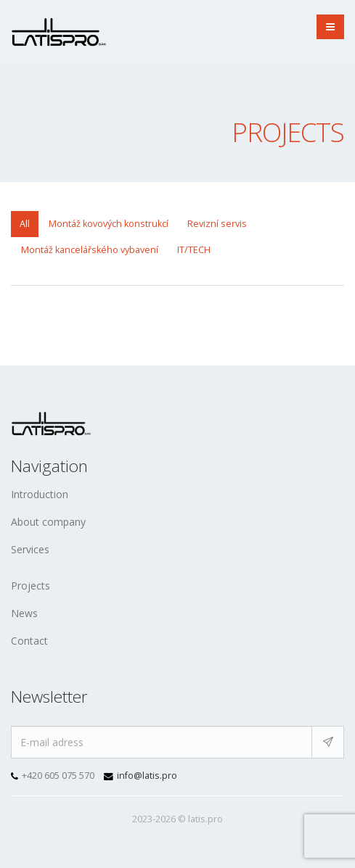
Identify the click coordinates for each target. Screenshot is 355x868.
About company (48, 522)
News (24, 613)
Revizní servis (217, 224)
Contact (29, 641)
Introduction (40, 494)
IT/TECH (194, 250)
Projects (30, 586)
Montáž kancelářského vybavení (90, 250)
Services (30, 549)
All (25, 224)
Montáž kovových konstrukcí (109, 224)
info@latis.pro (147, 776)
